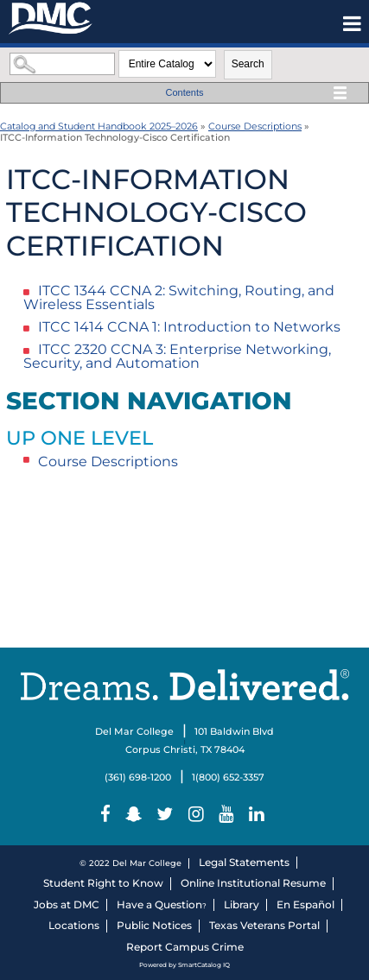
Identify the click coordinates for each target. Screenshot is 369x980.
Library (242, 904)
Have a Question (159, 904)
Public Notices (154, 925)
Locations (74, 925)
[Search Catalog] (62, 64)
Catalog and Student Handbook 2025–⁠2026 (99, 126)
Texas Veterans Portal (264, 925)
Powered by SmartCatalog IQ (184, 965)
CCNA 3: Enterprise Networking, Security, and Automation (177, 356)
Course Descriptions (255, 126)
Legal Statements (244, 862)
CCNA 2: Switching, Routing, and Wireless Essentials (179, 297)
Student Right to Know (103, 883)
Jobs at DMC (67, 904)
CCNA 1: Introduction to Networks (189, 327)
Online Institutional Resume (253, 883)
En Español (305, 904)
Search (248, 64)
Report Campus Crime (185, 947)
